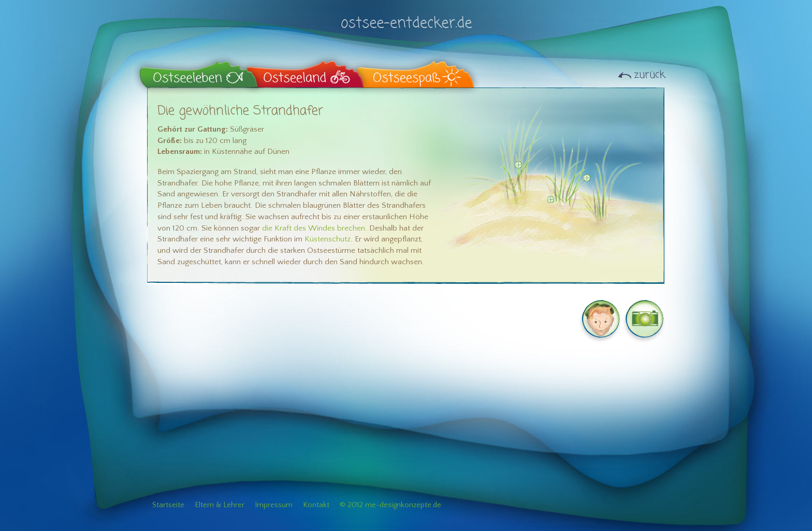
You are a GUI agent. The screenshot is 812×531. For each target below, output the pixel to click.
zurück (649, 75)
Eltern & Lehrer (220, 505)
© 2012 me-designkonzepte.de (390, 505)
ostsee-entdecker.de (406, 17)
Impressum (274, 505)
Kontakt (316, 505)
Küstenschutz (328, 239)
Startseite (168, 505)
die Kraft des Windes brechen (314, 228)
